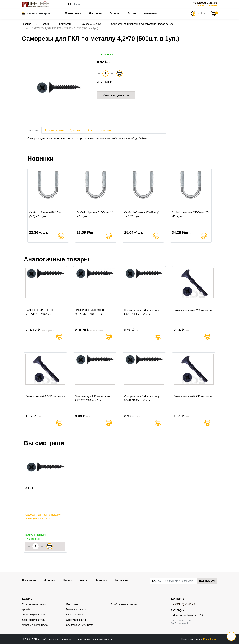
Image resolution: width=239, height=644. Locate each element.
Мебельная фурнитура (35, 625)
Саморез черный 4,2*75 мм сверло (193, 310)
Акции (132, 13)
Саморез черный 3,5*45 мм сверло (193, 396)
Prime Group (210, 639)
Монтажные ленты (77, 609)
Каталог (28, 599)
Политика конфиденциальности (94, 639)
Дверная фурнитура (33, 620)
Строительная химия (34, 604)
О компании (73, 13)
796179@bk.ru (179, 610)
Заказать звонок (207, 6)
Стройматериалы (76, 620)
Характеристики (54, 130)
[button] (36, 13)
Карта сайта (122, 580)
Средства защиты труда (80, 625)
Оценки (106, 130)
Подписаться (207, 581)
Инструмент (73, 604)
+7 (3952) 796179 (205, 3)
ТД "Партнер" (38, 639)
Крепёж (26, 609)
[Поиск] (118, 4)
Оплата (114, 13)
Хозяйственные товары (124, 604)
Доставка (95, 13)
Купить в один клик (116, 95)
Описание (33, 130)
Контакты (150, 13)
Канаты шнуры (74, 615)
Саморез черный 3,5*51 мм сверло (45, 396)
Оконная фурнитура (33, 615)
